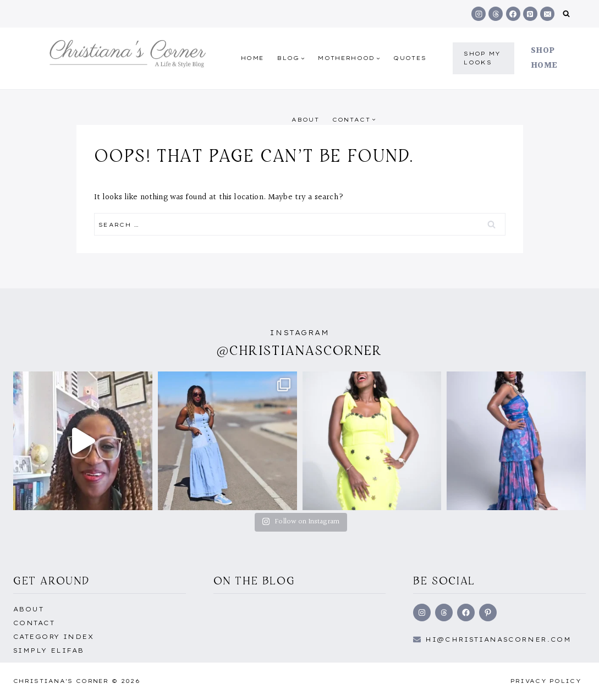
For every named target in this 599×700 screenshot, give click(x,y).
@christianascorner (300, 350)
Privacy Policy (546, 681)
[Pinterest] (530, 14)
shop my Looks (482, 58)
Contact (34, 623)
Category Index (53, 637)
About (305, 120)
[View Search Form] (566, 14)
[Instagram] (479, 14)
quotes (410, 58)
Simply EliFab (49, 650)
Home (252, 58)
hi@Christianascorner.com (498, 639)
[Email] (547, 14)
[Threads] (496, 14)
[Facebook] (513, 14)
